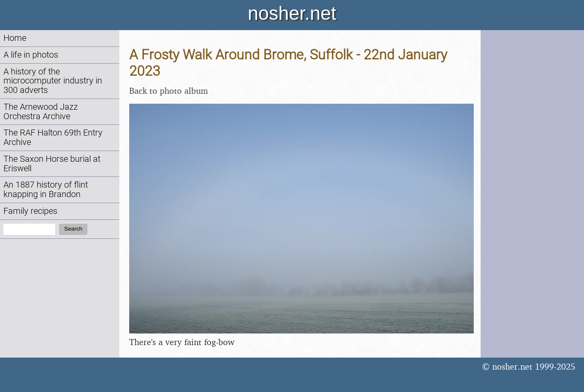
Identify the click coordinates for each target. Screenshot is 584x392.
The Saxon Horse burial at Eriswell (52, 164)
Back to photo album (169, 91)
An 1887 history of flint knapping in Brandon (46, 190)
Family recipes (30, 211)
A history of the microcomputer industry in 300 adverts (53, 81)
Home (15, 38)
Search (73, 229)
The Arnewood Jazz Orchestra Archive (41, 112)
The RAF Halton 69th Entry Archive (53, 137)
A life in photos (31, 55)
